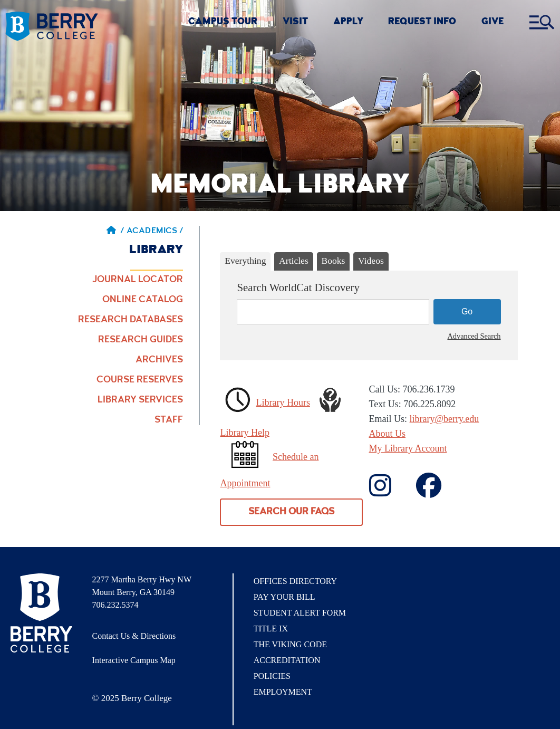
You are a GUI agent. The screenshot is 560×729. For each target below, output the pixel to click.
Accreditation (287, 660)
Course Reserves (140, 380)
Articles (294, 261)
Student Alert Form (300, 613)
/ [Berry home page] (115, 232)
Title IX (271, 629)
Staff (169, 420)
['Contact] (440, 492)
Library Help (244, 433)
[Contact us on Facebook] (392, 492)
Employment (283, 692)
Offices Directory (295, 581)
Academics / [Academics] (155, 232)
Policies (272, 676)
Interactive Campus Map (134, 660)
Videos (371, 261)
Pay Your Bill (284, 597)
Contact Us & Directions (134, 636)
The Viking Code (290, 644)
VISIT (295, 22)
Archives (159, 360)
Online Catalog (143, 300)
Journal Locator (138, 280)
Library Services (140, 400)
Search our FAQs (291, 512)
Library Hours (283, 402)
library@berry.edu (445, 419)
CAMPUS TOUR (223, 22)
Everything (245, 261)
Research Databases (131, 320)
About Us (388, 434)
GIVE (493, 22)
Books (333, 261)
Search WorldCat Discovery (298, 287)
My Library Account (408, 448)
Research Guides (141, 340)
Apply (348, 22)
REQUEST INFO (422, 22)
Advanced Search (474, 336)
